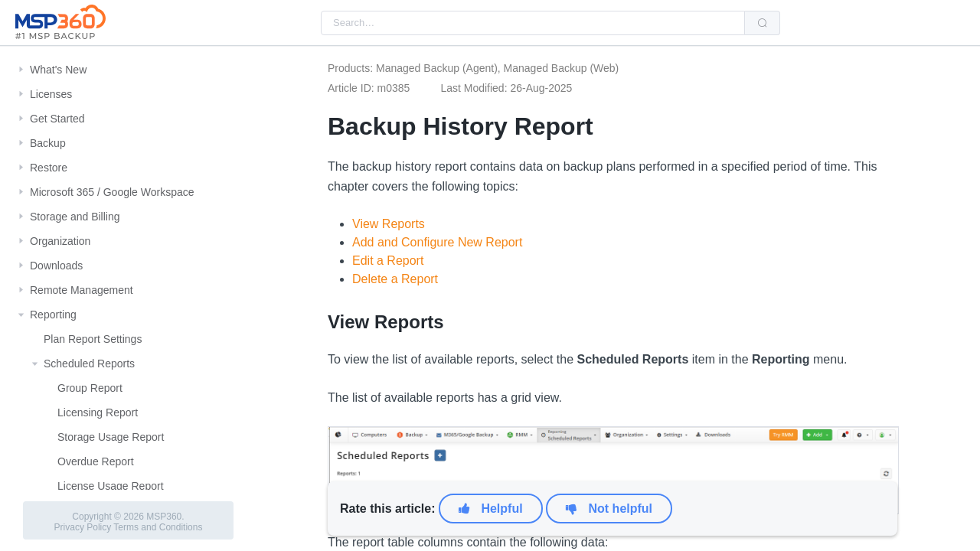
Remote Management (82, 290)
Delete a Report (395, 279)
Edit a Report (388, 261)
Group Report (90, 388)
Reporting (53, 315)
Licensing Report (98, 412)
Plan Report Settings (93, 339)
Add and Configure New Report (437, 242)
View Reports (389, 224)
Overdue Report (96, 461)
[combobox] (533, 23)
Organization (60, 241)
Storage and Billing (75, 217)
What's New (58, 70)
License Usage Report (111, 486)
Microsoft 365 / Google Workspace (112, 192)
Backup (48, 143)
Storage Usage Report (111, 437)
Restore (49, 168)
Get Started (57, 119)
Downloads (56, 266)
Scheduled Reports (89, 364)
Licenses (51, 94)
